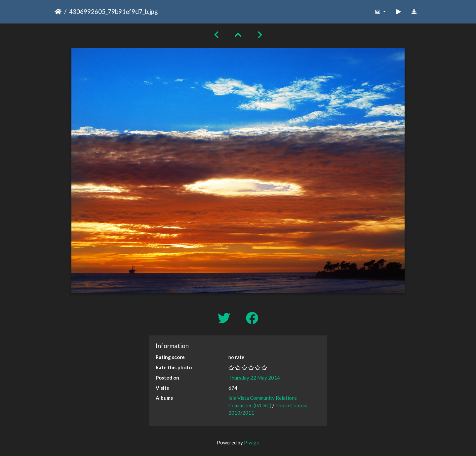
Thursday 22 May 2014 (254, 378)
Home (58, 12)
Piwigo (252, 442)
